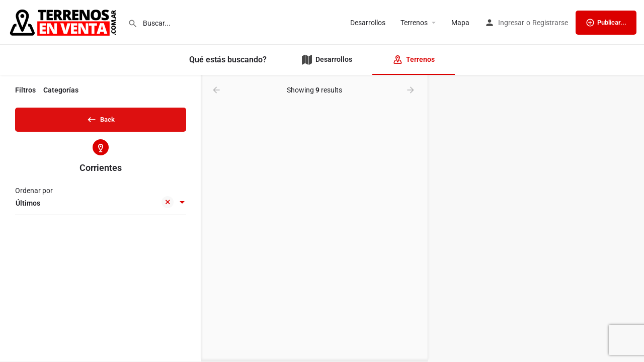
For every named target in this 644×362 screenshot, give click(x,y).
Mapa (460, 23)
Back (101, 118)
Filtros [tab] (25, 90)
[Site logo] (64, 22)
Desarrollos (368, 23)
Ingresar (511, 23)
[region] (536, 219)
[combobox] (101, 207)
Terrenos (414, 23)
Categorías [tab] (61, 90)
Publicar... (606, 23)
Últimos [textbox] (95, 207)
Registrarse (550, 23)
